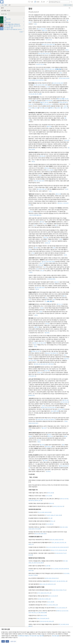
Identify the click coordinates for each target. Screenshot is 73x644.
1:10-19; (42, 621)
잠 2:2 (64, 296)
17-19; (51, 353)
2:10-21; (62, 499)
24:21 (67, 50)
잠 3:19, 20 (42, 156)
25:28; (53, 578)
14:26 (53, 261)
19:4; (37, 80)
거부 (7, 641)
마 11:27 (67, 140)
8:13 (40, 175)
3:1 (46, 298)
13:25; (43, 85)
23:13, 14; (48, 419)
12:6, (47, 353)
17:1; (57, 550)
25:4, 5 (39, 440)
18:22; (44, 53)
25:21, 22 (31, 104)
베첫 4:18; (59, 99)
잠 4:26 (36, 248)
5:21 (45, 224)
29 (45, 189)
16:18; (58, 83)
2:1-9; (47, 496)
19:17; (35, 563)
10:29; (50, 261)
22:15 (36, 315)
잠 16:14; (44, 44)
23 (56, 605)
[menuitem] (2, 2)
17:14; (41, 618)
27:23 (30, 430)
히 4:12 (47, 324)
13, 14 (40, 500)
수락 (3, 641)
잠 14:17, (67, 359)
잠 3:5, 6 (31, 211)
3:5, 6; (40, 512)
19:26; (66, 421)
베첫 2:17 (52, 108)
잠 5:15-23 (65, 400)
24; (55, 542)
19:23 (33, 149)
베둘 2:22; (64, 99)
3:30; (38, 618)
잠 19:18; (38, 419)
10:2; (41, 584)
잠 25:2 (49, 434)
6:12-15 (62, 506)
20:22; (51, 581)
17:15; (36, 529)
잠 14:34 (42, 445)
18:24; (42, 593)
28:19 (52, 602)
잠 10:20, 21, (34, 351)
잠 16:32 (47, 333)
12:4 (43, 406)
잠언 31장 (56, 411)
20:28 (30, 436)
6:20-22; (55, 547)
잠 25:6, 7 (59, 108)
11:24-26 (48, 566)
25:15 (30, 357)
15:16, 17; (53, 550)
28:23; (42, 615)
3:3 (30, 299)
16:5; (33, 529)
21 (57, 353)
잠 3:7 (66, 106)
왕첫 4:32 (45, 30)
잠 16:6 (37, 287)
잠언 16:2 (37, 327)
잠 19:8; (35, 343)
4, (38, 613)
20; (64, 102)
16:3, (31, 215)
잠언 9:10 (49, 126)
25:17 (56, 596)
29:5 (45, 615)
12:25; (39, 85)
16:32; (50, 578)
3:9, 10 (42, 271)
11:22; (60, 409)
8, (48, 353)
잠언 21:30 (58, 194)
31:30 (63, 409)
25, (34, 94)
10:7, (34, 85)
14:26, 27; (53, 515)
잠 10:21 (49, 471)
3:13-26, (66, 499)
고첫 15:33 (51, 364)
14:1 (52, 411)
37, (37, 94)
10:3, (36, 534)
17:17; (39, 593)
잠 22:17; (47, 69)
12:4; (51, 540)
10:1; (42, 29)
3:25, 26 (41, 265)
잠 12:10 (44, 428)
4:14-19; (46, 621)
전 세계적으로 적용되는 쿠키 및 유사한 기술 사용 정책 (31, 636)
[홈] (2, 2)
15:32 (42, 308)
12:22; (40, 181)
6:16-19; (36, 181)
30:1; (51, 69)
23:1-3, (50, 596)
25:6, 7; (32, 575)
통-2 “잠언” (4, 5)
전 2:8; (38, 64)
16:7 (45, 267)
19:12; (48, 44)
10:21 (41, 312)
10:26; (56, 569)
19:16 (36, 346)
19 (66, 550)
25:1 (44, 29)
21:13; (39, 563)
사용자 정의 (13, 641)
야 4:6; (47, 101)
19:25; (64, 624)
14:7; (47, 364)
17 (55, 419)
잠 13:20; (43, 364)
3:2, (38, 343)
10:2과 (68, 78)
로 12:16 (31, 108)
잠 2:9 (37, 289)
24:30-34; (66, 569)
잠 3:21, (44, 261)
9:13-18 (30, 555)
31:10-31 (61, 540)
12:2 (67, 189)
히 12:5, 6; (45, 104)
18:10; (46, 512)
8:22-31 (52, 503)
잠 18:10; (50, 279)
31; (33, 563)
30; (37, 85)
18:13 (65, 255)
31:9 (51, 436)
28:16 (39, 442)
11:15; (60, 608)
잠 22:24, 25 (37, 364)
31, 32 (39, 351)
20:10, (54, 605)
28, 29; (60, 581)
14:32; (49, 584)
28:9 (39, 529)
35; (29, 500)
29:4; (49, 436)
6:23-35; (60, 553)
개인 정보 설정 (55, 636)
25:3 (54, 44)
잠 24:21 (47, 108)
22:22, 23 (47, 243)
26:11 (36, 101)
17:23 (54, 248)
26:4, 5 (30, 626)
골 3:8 (35, 360)
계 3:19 (41, 108)
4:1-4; (51, 547)
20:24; (35, 215)
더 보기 (22, 32)
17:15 (33, 253)
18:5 (30, 249)
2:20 (35, 24)
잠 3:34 (50, 101)
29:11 (57, 578)
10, (32, 94)
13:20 (50, 496)
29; (29, 360)
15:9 (50, 191)
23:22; (33, 423)
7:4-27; (65, 553)
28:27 (42, 563)
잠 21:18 (46, 237)
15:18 (32, 360)
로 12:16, (60, 102)
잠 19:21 (60, 203)
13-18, (40, 343)
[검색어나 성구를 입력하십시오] (59, 2)
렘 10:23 (39, 215)
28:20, (47, 599)
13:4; (60, 569)
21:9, (63, 550)
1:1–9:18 (47, 87)
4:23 (54, 299)
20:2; (51, 44)
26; (47, 261)
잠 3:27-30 (47, 371)
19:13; (46, 407)
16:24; (42, 613)
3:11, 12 (53, 521)
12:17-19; (31, 613)
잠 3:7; (66, 102)
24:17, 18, (56, 581)
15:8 (46, 85)
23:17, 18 (42, 263)
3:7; (46, 515)
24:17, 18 (34, 376)
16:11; (51, 605)
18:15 (62, 83)
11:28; (40, 599)
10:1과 (61, 78)
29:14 (65, 436)
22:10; (67, 624)
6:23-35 (67, 402)
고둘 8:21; (42, 102)
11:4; (30, 80)
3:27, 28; (65, 561)
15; (44, 419)
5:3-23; (56, 553)
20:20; (30, 423)
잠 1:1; (39, 29)
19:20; (61, 590)
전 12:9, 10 (49, 40)
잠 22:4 (57, 282)
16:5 (43, 181)
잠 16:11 (47, 168)
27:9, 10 (49, 593)
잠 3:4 (46, 102)
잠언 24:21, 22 (48, 447)
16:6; (57, 515)
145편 (40, 94)
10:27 (31, 272)
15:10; (57, 590)
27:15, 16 (53, 407)
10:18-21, (59, 611)
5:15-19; (40, 53)
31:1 (53, 69)
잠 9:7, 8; (62, 466)
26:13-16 (31, 570)
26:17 (47, 618)
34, (35, 94)
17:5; (30, 376)
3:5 (46, 301)
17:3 (35, 225)
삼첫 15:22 (42, 287)
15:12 (65, 466)
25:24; (43, 407)
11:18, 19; (45, 584)
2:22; (58, 506)
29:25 (54, 279)
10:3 (38, 269)
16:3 (45, 534)
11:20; (66, 527)
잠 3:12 (36, 108)
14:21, (30, 563)
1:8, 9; (48, 547)
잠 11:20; (39, 189)
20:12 (33, 161)
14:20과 (33, 80)
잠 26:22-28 (31, 395)
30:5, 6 (51, 524)
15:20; (64, 78)
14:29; (47, 578)
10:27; (49, 515)
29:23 (36, 575)
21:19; (49, 407)
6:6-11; (53, 569)
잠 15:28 (45, 460)
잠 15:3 (42, 222)
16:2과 (40, 80)
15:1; (65, 355)
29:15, (52, 419)
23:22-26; (62, 547)
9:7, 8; (60, 624)
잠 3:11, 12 (50, 104)
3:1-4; (48, 524)
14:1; (53, 540)
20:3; (44, 618)
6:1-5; (57, 608)
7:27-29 (42, 64)
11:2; (65, 573)
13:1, (53, 542)
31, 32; (63, 611)
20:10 (51, 170)
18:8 (45, 613)
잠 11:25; (55, 83)
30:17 (37, 423)
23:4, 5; (43, 599)
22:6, (42, 419)
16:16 (52, 493)
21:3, (52, 584)
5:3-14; (63, 402)
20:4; (62, 569)
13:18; (54, 590)
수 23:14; (65, 203)
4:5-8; (49, 493)
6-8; (53, 596)
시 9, (30, 94)
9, (38, 534)
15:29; (42, 534)
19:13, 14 (48, 53)
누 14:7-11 (65, 108)
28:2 (63, 445)
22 (49, 599)
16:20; (43, 512)
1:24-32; (55, 506)
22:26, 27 (64, 608)
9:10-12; (32, 500)
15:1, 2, (35, 613)
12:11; (49, 602)
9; (33, 215)
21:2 (43, 80)
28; (39, 613)
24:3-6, (36, 500)
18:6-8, (54, 353)
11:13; (67, 611)
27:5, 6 (64, 590)
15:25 (49, 241)
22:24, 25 (51, 621)
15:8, (43, 189)
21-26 (44, 343)
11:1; (49, 170)
